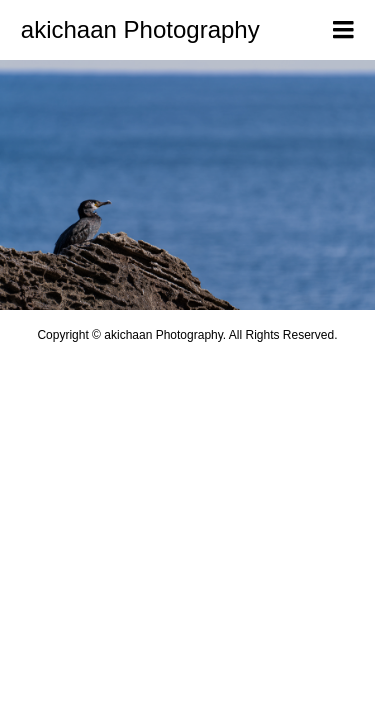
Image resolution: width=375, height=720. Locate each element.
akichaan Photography (140, 29)
